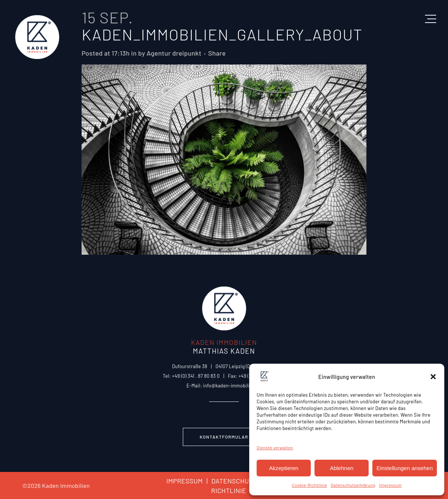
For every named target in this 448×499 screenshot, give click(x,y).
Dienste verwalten (275, 447)
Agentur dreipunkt (174, 53)
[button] (433, 377)
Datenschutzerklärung (353, 485)
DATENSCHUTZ (230, 481)
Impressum (390, 485)
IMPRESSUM (184, 481)
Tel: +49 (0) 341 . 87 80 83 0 (191, 376)
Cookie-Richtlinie (309, 485)
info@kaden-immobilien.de (232, 386)
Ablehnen (341, 468)
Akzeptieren (284, 468)
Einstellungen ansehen (405, 468)
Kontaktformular (224, 437)
